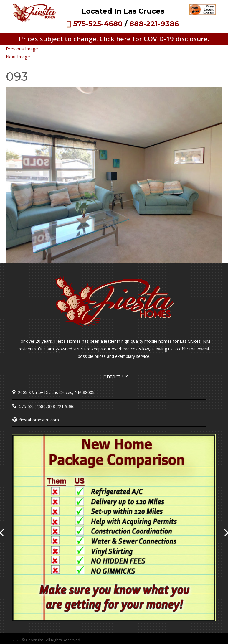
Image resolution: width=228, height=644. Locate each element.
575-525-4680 (98, 24)
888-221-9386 (154, 24)
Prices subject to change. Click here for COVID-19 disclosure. (114, 39)
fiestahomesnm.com (39, 420)
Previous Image (22, 49)
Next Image (18, 57)
